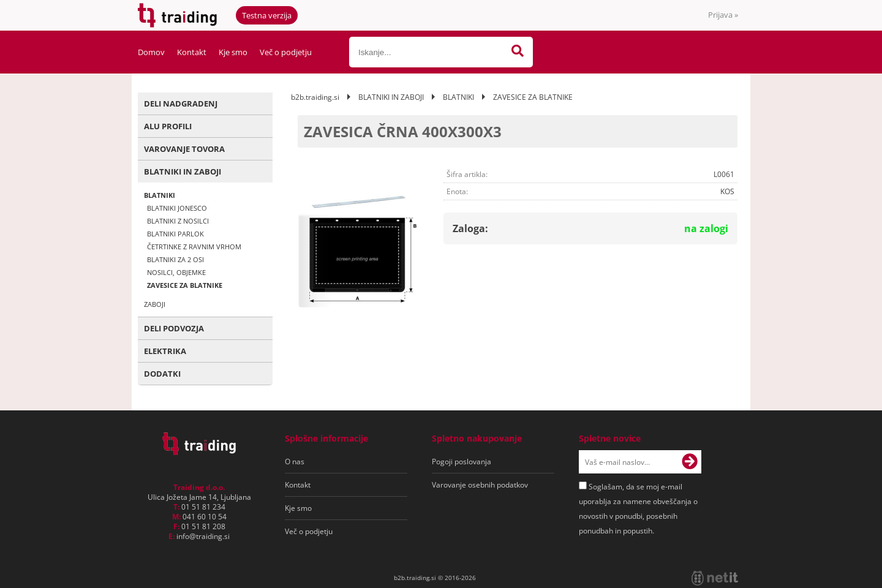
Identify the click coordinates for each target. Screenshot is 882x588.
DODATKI (162, 374)
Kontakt (192, 52)
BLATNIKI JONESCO (177, 208)
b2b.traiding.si (315, 97)
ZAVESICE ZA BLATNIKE (185, 285)
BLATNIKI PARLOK (175, 234)
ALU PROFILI (168, 126)
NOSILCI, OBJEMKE (176, 272)
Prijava (723, 15)
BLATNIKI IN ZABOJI (183, 171)
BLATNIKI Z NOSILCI (178, 221)
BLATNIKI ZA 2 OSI (175, 259)
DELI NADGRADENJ (181, 104)
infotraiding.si (203, 536)
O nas (295, 462)
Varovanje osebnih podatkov (480, 485)
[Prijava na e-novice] (690, 462)
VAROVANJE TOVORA (184, 149)
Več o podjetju (286, 52)
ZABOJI (155, 304)
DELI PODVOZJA (174, 328)
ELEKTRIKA (165, 351)
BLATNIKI (160, 195)
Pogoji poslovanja (462, 462)
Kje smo (233, 52)
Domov (151, 52)
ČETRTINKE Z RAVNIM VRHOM (194, 247)
